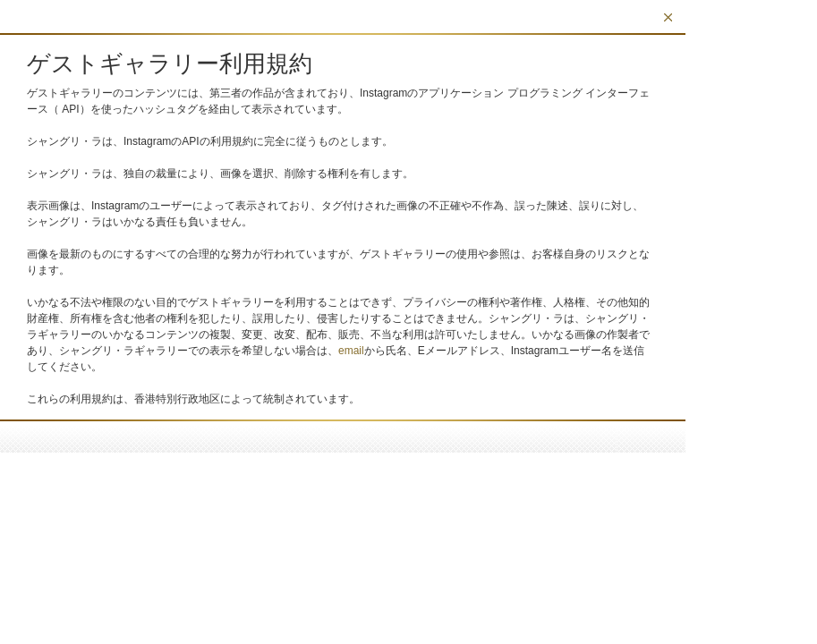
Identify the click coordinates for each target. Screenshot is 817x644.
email (351, 351)
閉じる (668, 17)
